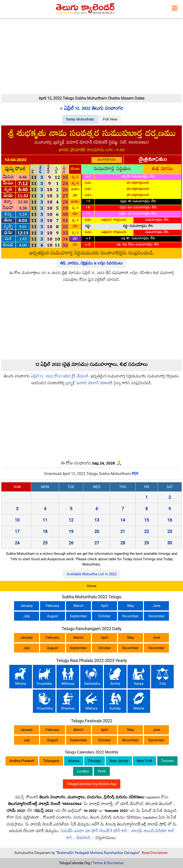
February (53, 606)
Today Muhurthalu (80, 119)
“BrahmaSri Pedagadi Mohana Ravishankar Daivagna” (98, 853)
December (157, 616)
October (104, 616)
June (157, 606)
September (78, 616)
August (53, 616)
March (78, 606)
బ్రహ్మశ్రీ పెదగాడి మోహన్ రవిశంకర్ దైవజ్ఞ (93, 384)
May (131, 606)
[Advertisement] (91, 56)
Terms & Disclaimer (108, 863)
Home (92, 586)
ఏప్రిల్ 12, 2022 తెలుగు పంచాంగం (94, 109)
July (27, 616)
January (26, 606)
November (130, 616)
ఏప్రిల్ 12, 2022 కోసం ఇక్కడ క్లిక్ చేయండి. (60, 377)
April (104, 606)
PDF (135, 474)
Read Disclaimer (155, 853)
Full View (110, 119)
